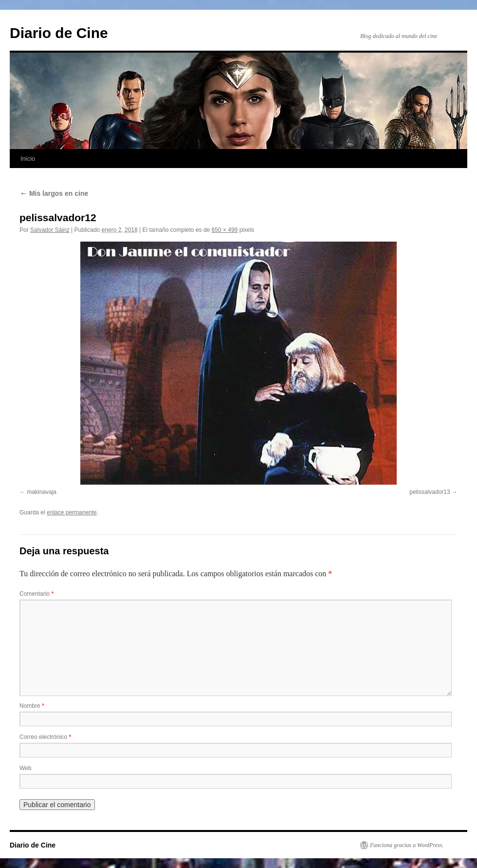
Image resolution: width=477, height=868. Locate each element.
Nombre (32, 706)
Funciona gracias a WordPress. (407, 845)
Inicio (28, 159)
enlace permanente (72, 512)
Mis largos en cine (54, 193)
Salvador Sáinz (50, 230)
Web (25, 768)
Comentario (37, 594)
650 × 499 (225, 230)
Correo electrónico (45, 737)
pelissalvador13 (430, 492)
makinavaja (42, 492)
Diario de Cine (59, 33)
